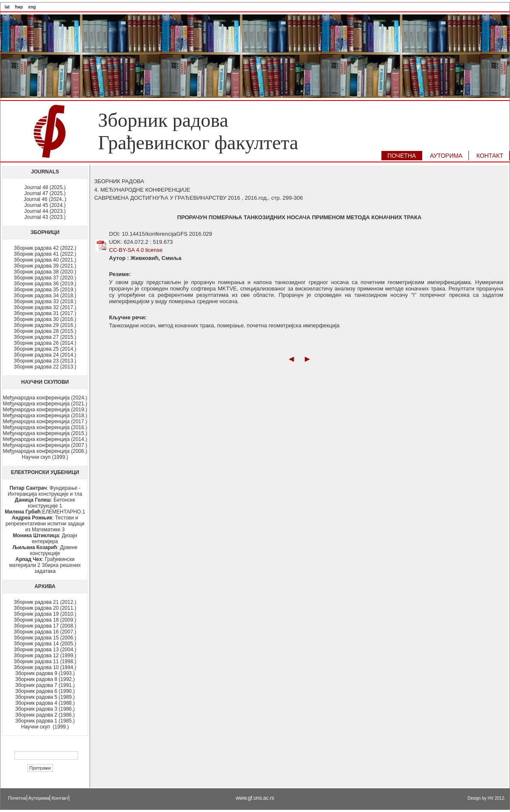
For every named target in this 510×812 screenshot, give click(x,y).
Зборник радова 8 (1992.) (45, 679)
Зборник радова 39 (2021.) (45, 266)
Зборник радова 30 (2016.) (45, 319)
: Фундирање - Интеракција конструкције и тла (45, 491)
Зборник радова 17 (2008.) (45, 626)
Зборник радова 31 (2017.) (45, 313)
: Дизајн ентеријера (45, 539)
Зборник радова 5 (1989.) (45, 697)
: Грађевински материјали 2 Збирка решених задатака (45, 565)
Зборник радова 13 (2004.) (45, 650)
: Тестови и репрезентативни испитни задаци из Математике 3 (45, 524)
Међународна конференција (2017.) (45, 421)
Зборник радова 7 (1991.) (45, 685)
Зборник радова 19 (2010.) (45, 614)
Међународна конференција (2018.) (45, 416)
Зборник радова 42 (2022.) (45, 248)
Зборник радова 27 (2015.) (45, 337)
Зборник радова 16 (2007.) (45, 632)
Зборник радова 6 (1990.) (45, 691)
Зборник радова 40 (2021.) (45, 260)
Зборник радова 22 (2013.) (45, 367)
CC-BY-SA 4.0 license (136, 250)
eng (32, 7)
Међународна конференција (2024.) (45, 398)
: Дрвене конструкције (45, 550)
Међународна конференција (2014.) (45, 439)
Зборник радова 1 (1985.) (45, 721)
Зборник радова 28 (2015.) (45, 331)
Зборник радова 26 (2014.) (45, 343)
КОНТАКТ (490, 156)
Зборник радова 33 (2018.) (45, 301)
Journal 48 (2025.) (45, 187)
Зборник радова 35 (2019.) (45, 290)
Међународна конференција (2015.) (45, 433)
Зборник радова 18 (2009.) (45, 620)
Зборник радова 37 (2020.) (45, 278)
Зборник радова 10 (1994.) (45, 667)
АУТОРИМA (446, 156)
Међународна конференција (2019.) (45, 410)
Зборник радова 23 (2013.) (45, 361)
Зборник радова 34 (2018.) (45, 296)
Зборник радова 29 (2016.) (45, 325)
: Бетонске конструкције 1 (45, 503)
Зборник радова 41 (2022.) (45, 254)
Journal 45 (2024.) (45, 205)
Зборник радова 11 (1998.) (45, 661)
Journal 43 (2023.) (45, 217)
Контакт (60, 798)
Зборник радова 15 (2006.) (45, 638)
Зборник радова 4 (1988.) (45, 703)
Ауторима (39, 798)
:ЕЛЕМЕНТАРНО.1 (45, 512)
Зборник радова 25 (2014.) (45, 349)
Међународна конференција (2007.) (45, 445)
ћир (19, 7)
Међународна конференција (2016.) (45, 427)
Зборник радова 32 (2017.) (45, 307)
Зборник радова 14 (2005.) (45, 644)
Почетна (17, 798)
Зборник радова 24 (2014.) (45, 355)
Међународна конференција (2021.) (45, 404)
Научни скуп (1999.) (45, 457)
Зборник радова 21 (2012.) (45, 602)
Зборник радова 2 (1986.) (45, 715)
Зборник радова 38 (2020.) (45, 272)
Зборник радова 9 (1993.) (45, 673)
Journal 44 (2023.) (45, 211)
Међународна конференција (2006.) (45, 451)
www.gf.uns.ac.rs (255, 798)
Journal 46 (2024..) (45, 199)
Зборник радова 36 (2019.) (45, 284)
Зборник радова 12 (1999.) (45, 656)
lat (7, 7)
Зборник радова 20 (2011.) (45, 608)
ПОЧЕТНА (402, 156)
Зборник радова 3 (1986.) (45, 709)
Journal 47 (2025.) (45, 193)
